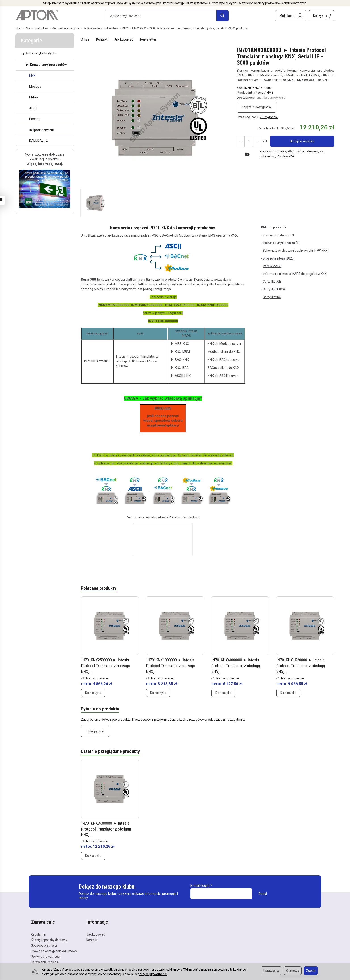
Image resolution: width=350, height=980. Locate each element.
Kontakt (102, 39)
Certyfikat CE (272, 281)
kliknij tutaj (163, 408)
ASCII (33, 108)
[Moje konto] (291, 16)
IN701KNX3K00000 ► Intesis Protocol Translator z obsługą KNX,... (106, 829)
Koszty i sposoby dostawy (49, 939)
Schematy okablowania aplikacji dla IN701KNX (295, 251)
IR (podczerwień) (42, 130)
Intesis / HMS (264, 93)
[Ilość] (249, 141)
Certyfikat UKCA (274, 289)
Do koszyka (93, 692)
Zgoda (311, 971)
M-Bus (34, 97)
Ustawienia (271, 971)
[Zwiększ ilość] (241, 141)
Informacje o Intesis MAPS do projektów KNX (294, 274)
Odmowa (293, 971)
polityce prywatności (152, 974)
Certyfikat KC (272, 297)
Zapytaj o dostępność (257, 107)
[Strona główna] (37, 15)
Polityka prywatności (46, 956)
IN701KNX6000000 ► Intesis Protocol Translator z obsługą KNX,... (236, 666)
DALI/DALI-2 (38, 141)
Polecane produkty (99, 588)
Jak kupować (124, 39)
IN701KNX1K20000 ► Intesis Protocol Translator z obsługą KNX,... (301, 666)
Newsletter (148, 39)
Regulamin (39, 934)
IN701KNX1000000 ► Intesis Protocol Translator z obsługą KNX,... (171, 666)
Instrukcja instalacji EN (278, 235)
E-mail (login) (200, 885)
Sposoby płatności (44, 945)
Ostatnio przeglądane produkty (110, 751)
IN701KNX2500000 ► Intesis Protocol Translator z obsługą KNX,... (106, 666)
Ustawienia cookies (45, 961)
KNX (32, 76)
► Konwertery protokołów (46, 65)
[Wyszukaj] (222, 16)
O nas (85, 39)
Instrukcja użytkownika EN (281, 243)
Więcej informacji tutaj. (45, 164)
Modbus (35, 87)
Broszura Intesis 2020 (278, 258)
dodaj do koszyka (302, 141)
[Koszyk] (322, 16)
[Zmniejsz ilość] (257, 141)
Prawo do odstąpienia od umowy (54, 950)
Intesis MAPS (272, 266)
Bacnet (34, 119)
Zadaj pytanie (95, 731)
